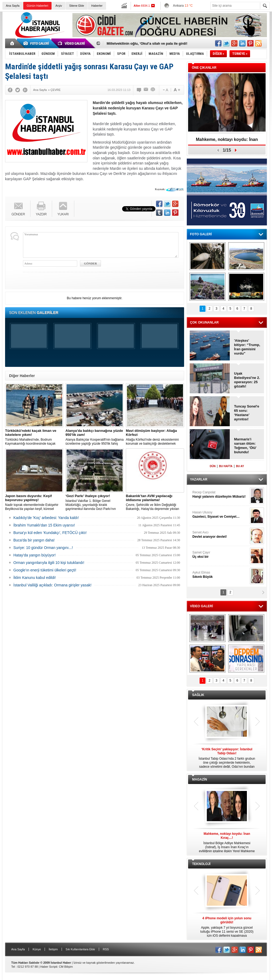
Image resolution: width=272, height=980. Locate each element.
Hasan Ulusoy (220, 515)
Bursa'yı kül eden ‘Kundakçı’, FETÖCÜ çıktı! (50, 533)
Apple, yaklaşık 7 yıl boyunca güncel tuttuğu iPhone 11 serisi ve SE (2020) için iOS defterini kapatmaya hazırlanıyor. (227, 927)
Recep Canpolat (220, 495)
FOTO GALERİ (201, 234)
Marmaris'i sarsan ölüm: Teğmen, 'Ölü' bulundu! (245, 446)
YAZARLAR (199, 479)
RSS (106, 949)
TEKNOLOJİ (201, 864)
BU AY (240, 466)
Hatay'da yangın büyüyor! (34, 555)
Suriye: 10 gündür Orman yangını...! (43, 548)
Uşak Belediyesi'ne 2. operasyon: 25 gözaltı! (247, 380)
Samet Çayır (220, 555)
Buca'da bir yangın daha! (34, 540)
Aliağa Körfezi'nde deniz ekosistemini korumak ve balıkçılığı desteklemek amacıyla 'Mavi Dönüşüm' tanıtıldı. (155, 437)
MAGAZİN (200, 779)
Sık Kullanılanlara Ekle (80, 949)
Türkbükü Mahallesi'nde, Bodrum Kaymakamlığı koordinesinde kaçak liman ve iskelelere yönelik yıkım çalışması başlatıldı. (34, 437)
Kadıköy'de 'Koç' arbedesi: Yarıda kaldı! (46, 518)
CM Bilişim (66, 967)
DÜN (213, 466)
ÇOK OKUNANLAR (204, 322)
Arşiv (59, 6)
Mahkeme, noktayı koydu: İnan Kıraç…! (227, 141)
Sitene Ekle (77, 6)
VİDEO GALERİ (201, 606)
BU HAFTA (226, 466)
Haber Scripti (49, 967)
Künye (37, 949)
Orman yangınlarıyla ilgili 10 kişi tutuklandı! (49, 563)
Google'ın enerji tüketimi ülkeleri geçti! (45, 570)
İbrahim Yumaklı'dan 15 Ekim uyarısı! (44, 525)
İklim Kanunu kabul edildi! (35, 578)
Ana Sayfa (13, 6)
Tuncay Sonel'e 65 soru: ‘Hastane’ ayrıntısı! (247, 413)
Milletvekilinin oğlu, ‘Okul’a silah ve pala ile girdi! (147, 43)
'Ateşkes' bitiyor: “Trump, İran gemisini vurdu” (247, 347)
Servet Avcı (220, 535)
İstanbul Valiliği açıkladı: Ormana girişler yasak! (52, 585)
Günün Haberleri (38, 6)
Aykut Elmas (220, 575)
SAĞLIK (198, 695)
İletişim (53, 949)
